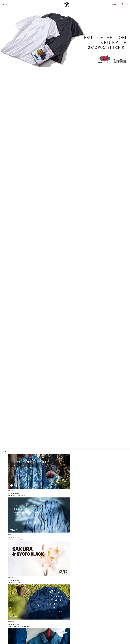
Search (4, 5)
